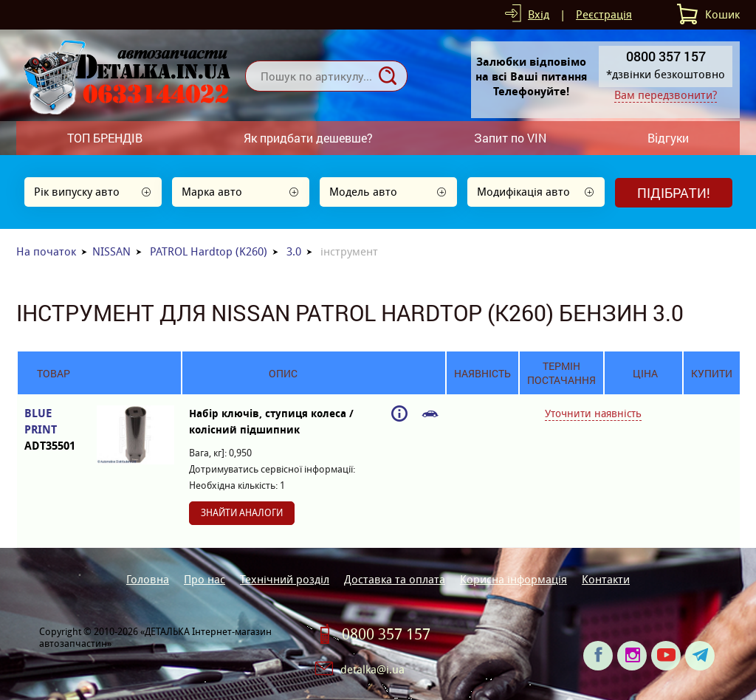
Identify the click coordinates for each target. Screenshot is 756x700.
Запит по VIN (510, 138)
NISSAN (111, 251)
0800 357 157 (386, 634)
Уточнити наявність (593, 414)
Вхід (539, 14)
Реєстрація (604, 14)
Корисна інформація (513, 579)
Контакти (606, 579)
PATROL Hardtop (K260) (209, 251)
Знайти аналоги (242, 513)
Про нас (205, 579)
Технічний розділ (285, 579)
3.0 (294, 251)
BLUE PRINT (53, 430)
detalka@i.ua (372, 669)
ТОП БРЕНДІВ (105, 138)
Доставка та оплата (395, 579)
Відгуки (668, 138)
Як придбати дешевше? (308, 138)
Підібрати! (674, 193)
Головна (148, 579)
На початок (46, 251)
